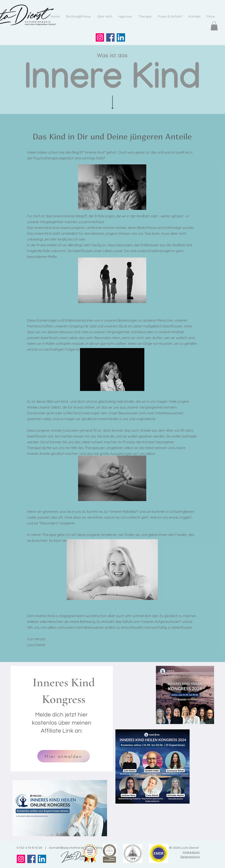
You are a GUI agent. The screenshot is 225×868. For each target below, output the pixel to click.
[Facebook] (110, 37)
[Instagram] (100, 37)
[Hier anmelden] (64, 756)
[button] (214, 26)
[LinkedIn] (121, 37)
